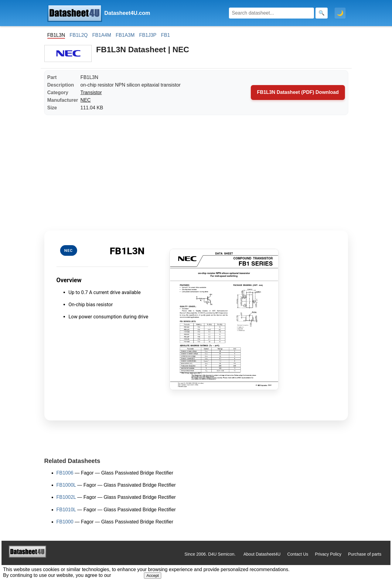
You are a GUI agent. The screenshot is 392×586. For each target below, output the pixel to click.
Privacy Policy (328, 554)
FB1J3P (148, 35)
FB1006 (65, 473)
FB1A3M (125, 35)
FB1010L (66, 510)
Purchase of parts (365, 554)
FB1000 (65, 522)
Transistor (91, 93)
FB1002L (66, 497)
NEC (86, 100)
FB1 (165, 35)
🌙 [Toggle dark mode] (340, 13)
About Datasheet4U (262, 554)
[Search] (271, 13)
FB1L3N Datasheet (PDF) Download (298, 92)
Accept (153, 576)
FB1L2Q (79, 35)
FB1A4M (102, 35)
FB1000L (66, 485)
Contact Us (298, 554)
